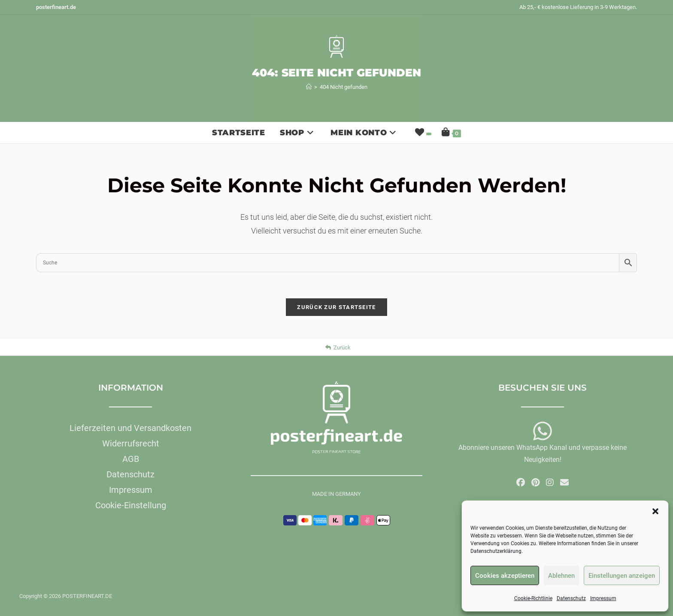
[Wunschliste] (422, 133)
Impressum (603, 598)
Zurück (338, 347)
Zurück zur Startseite (336, 307)
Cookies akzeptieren (505, 576)
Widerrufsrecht (131, 443)
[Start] (309, 87)
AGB (131, 459)
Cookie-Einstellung (131, 505)
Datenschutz (571, 598)
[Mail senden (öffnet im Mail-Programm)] (564, 482)
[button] (655, 511)
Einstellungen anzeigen (622, 576)
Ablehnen (561, 576)
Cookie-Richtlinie (533, 598)
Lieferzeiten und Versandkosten (130, 428)
